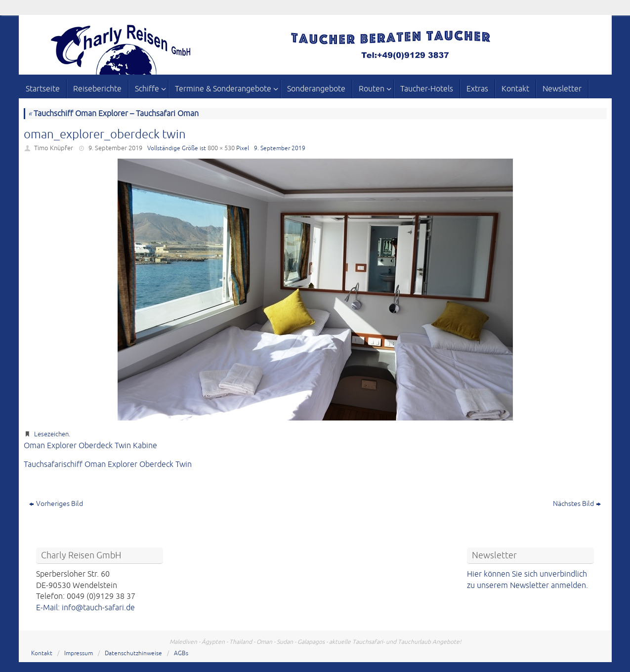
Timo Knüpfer (54, 148)
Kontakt (42, 653)
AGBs (181, 653)
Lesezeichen (51, 434)
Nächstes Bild (577, 504)
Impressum (79, 653)
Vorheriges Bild (56, 504)
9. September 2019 (115, 148)
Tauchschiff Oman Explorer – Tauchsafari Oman (113, 114)
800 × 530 (221, 148)
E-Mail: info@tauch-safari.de (85, 608)
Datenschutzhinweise (133, 653)
